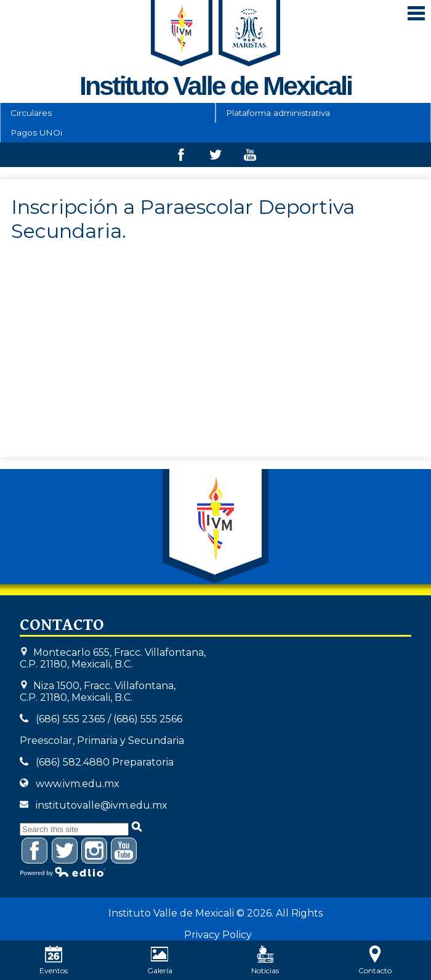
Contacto (375, 960)
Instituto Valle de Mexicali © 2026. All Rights (216, 913)
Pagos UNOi (36, 133)
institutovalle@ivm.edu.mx (102, 805)
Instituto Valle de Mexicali (216, 526)
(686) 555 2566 (148, 719)
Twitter (216, 158)
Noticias (265, 960)
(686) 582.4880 (73, 762)
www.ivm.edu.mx (78, 784)
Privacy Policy (218, 935)
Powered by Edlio (63, 872)
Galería (160, 960)
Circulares (31, 113)
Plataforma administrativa (278, 113)
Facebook (181, 158)
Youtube (250, 158)
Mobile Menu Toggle (416, 13)
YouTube (124, 852)
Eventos (54, 960)
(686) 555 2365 (70, 719)
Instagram (95, 852)
